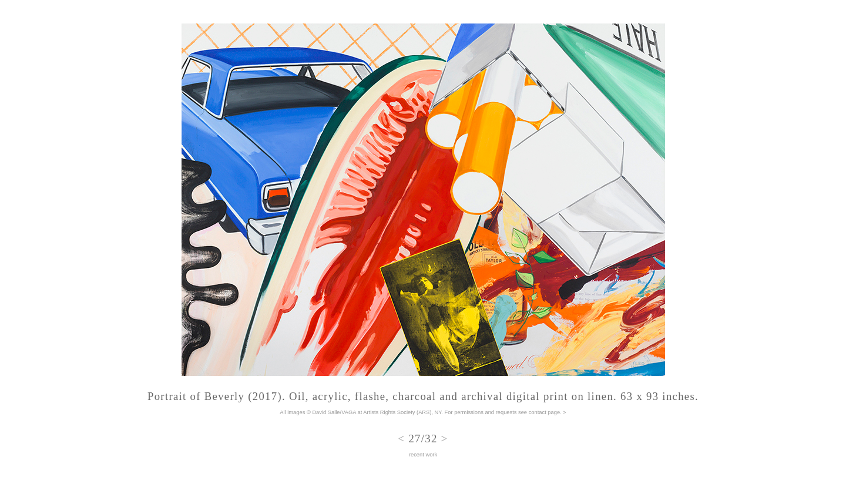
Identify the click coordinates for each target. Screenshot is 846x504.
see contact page (539, 412)
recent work (423, 455)
